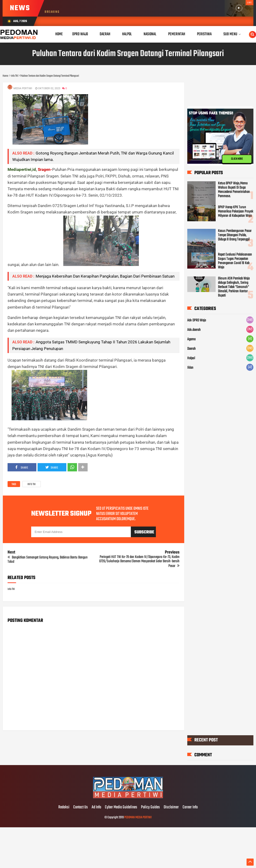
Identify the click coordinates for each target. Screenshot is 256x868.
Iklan (190, 368)
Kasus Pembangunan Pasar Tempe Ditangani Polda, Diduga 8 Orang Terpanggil (235, 235)
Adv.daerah (194, 330)
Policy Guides (150, 807)
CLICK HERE (237, 159)
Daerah (192, 349)
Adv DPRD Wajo (197, 320)
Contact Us (81, 807)
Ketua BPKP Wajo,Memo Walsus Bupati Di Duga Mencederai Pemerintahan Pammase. (234, 190)
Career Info (190, 807)
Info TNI (32, 484)
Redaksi (64, 807)
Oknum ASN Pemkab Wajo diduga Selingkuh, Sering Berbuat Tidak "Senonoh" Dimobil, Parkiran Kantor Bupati (234, 287)
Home (59, 34)
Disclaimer (171, 807)
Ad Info (96, 807)
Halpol (191, 358)
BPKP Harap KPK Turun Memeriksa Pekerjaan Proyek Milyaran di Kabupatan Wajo (236, 212)
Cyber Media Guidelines (121, 807)
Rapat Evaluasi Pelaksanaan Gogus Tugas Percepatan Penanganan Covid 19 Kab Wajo (235, 261)
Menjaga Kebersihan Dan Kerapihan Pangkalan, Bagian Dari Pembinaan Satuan (105, 276)
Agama (191, 339)
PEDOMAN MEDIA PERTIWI (138, 817)
